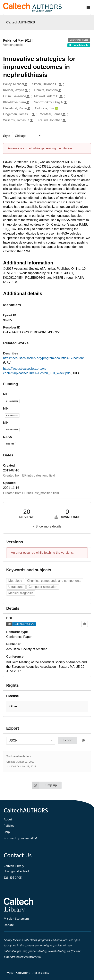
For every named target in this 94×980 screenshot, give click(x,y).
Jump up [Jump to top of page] (44, 785)
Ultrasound (16, 587)
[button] (47, 706)
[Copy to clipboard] (85, 624)
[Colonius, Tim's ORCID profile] (56, 108)
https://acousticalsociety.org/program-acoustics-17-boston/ (43, 358)
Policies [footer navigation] (9, 826)
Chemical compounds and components (54, 581)
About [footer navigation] (8, 820)
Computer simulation (43, 587)
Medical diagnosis (21, 593)
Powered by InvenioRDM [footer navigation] (20, 838)
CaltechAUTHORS (21, 22)
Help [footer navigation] (7, 832)
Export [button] (68, 740)
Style (7, 136)
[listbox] (28, 136)
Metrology (15, 581)
